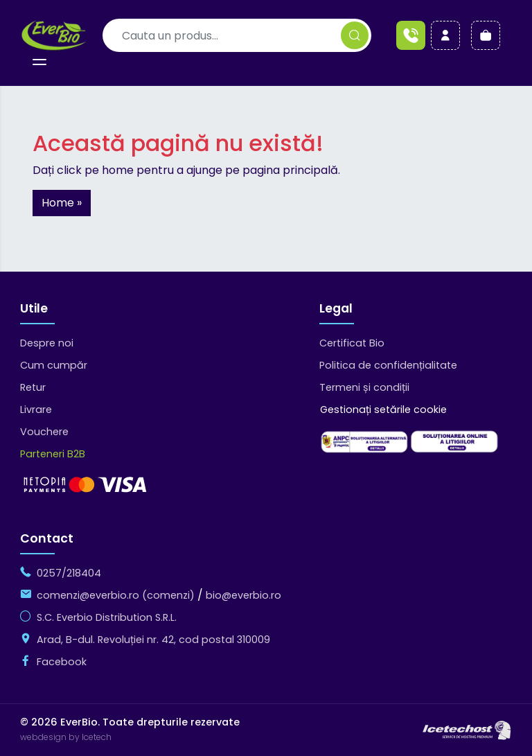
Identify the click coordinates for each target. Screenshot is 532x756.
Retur (33, 387)
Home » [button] (62, 203)
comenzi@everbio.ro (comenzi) (116, 595)
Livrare (36, 410)
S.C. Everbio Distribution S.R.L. (107, 617)
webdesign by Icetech (66, 738)
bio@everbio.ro (243, 595)
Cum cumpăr (54, 365)
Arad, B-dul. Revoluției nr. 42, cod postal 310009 (153, 640)
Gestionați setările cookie (383, 410)
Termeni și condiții (364, 387)
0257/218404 (69, 573)
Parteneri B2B (53, 454)
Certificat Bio (352, 343)
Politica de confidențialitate (388, 365)
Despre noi (47, 343)
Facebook (62, 662)
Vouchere (44, 432)
